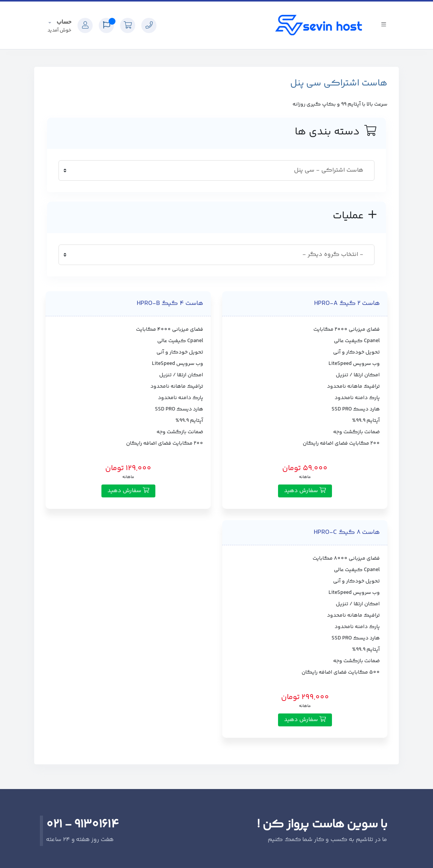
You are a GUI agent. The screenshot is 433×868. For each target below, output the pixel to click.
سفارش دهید (305, 491)
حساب (63, 22)
